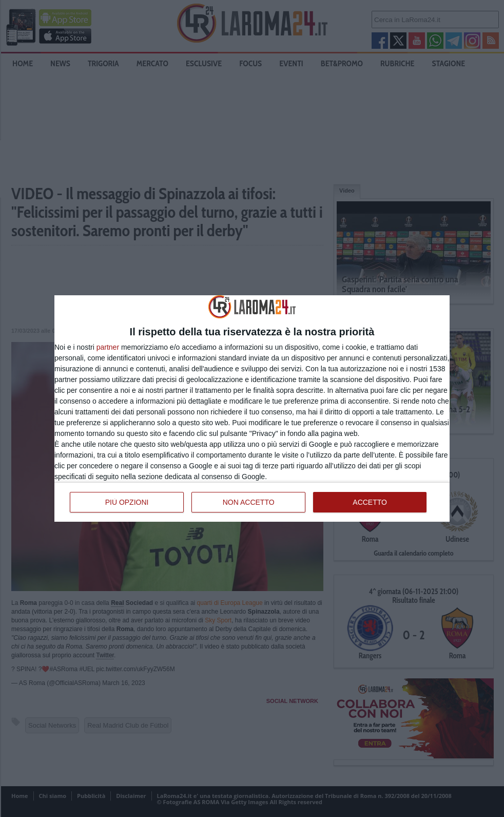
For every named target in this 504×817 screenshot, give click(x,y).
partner (108, 347)
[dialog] (252, 408)
